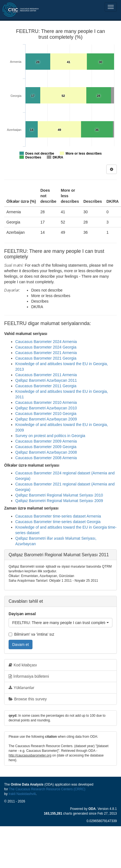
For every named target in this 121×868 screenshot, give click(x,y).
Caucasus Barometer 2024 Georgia (46, 347)
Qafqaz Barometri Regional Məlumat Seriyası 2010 (59, 495)
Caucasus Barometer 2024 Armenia (46, 342)
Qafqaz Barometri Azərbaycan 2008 (46, 452)
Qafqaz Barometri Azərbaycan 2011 (46, 380)
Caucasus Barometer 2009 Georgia (46, 447)
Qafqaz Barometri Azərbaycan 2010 (46, 408)
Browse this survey (28, 699)
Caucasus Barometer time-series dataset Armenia (58, 516)
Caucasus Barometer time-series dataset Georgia (58, 522)
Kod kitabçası (23, 665)
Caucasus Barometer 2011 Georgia (46, 386)
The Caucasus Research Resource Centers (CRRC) (47, 789)
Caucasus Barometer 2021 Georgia (46, 358)
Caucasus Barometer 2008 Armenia (46, 458)
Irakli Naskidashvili (22, 794)
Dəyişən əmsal (22, 614)
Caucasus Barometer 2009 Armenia (46, 441)
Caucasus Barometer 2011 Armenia (46, 375)
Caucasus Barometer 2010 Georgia (46, 414)
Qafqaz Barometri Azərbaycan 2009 (46, 419)
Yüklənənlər (22, 688)
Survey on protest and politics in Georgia (50, 436)
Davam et (21, 644)
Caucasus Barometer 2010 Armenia (46, 402)
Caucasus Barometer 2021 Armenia (46, 353)
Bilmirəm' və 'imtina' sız (31, 634)
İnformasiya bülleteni (29, 676)
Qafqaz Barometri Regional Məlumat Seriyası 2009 (59, 501)
